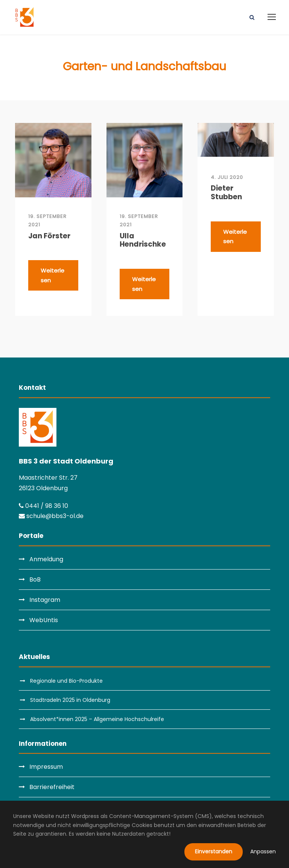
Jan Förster (49, 236)
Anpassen (263, 851)
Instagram (45, 600)
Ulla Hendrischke (143, 241)
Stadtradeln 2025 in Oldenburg (70, 700)
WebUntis (44, 620)
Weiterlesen (52, 275)
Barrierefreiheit (52, 787)
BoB (35, 579)
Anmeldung (46, 559)
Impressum (46, 767)
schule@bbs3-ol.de (51, 516)
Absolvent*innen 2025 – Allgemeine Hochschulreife (97, 719)
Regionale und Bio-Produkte (66, 681)
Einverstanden (214, 851)
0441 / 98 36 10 (43, 506)
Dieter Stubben (226, 193)
